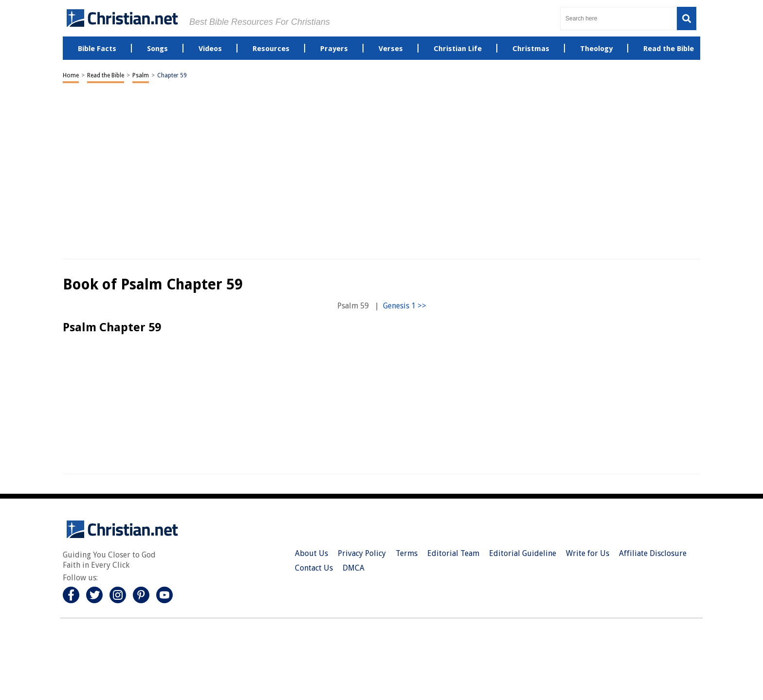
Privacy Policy (362, 553)
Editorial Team (453, 553)
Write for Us (588, 553)
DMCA (354, 568)
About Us (311, 553)
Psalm (141, 75)
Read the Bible (106, 75)
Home (71, 75)
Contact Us (314, 568)
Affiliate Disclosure (653, 553)
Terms (407, 553)
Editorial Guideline (523, 553)
